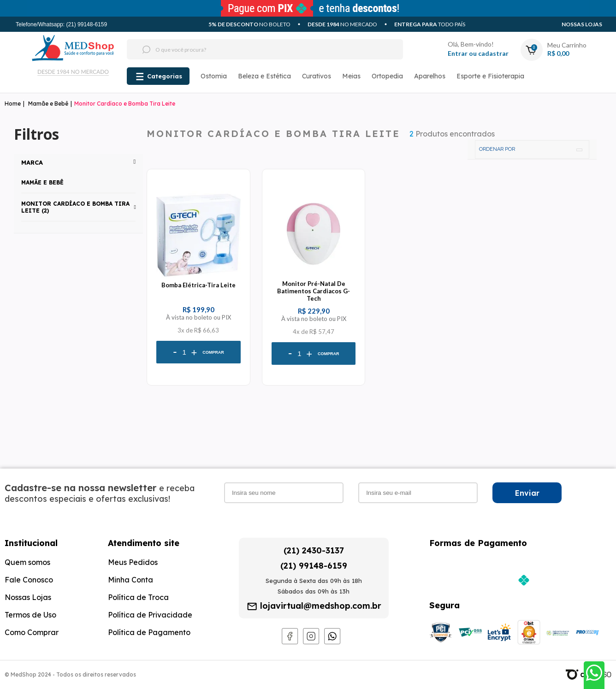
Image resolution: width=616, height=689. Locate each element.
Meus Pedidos (133, 562)
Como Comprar (32, 632)
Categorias (165, 76)
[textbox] (248, 49)
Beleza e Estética (264, 76)
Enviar (527, 493)
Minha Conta (130, 580)
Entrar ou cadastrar (478, 53)
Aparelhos (430, 76)
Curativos (317, 76)
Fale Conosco (29, 580)
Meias (351, 76)
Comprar (213, 352)
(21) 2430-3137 (314, 550)
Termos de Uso (30, 615)
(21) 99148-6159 (314, 566)
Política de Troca (138, 597)
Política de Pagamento (149, 632)
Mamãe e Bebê (48, 104)
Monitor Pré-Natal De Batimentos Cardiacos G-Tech (314, 291)
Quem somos (27, 562)
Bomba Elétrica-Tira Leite (198, 285)
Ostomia (214, 76)
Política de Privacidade (150, 615)
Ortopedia (387, 76)
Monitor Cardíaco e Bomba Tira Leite (125, 104)
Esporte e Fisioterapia (490, 76)
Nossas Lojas (582, 24)
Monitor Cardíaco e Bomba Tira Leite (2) (75, 207)
